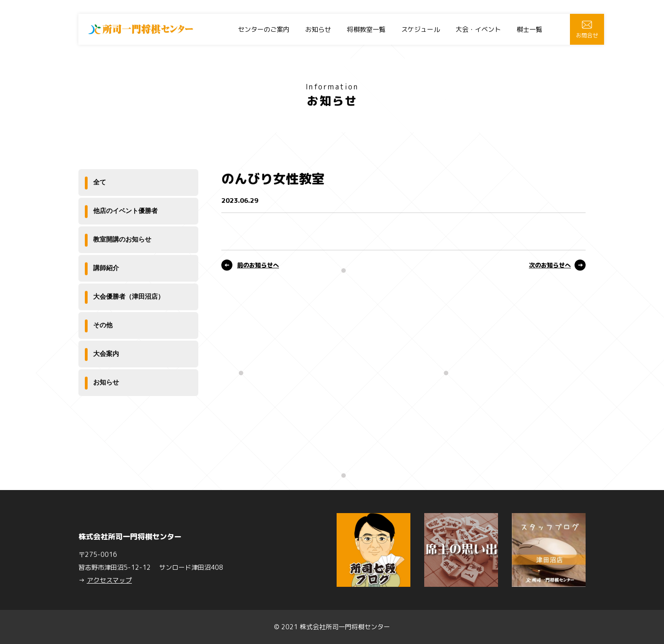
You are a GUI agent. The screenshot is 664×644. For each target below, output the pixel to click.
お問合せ (587, 30)
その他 (103, 325)
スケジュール (421, 29)
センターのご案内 (264, 29)
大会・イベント (478, 29)
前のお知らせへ (258, 265)
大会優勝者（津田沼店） (129, 296)
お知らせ (318, 29)
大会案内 (106, 354)
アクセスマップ (109, 580)
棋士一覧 (529, 29)
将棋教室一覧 (366, 29)
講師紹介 (106, 268)
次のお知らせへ (550, 265)
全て (100, 182)
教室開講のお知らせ (122, 239)
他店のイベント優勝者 (125, 211)
